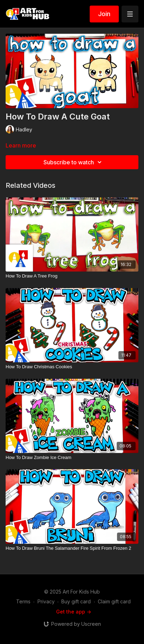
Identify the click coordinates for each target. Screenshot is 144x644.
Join (104, 14)
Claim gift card (114, 601)
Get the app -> (74, 612)
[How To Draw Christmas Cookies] (72, 367)
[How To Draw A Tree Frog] (72, 276)
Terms (23, 601)
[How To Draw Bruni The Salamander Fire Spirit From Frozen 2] (72, 548)
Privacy (46, 601)
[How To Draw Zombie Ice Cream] (72, 458)
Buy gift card (76, 601)
